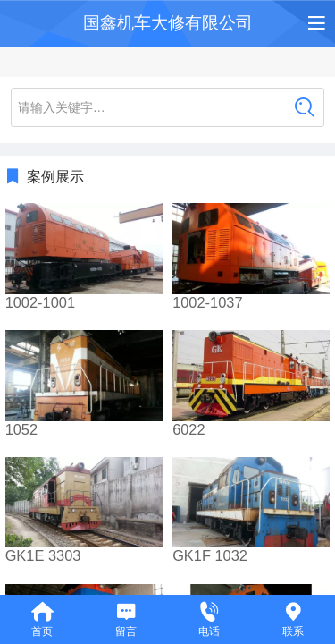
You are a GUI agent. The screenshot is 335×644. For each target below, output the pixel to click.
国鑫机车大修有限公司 (168, 23)
